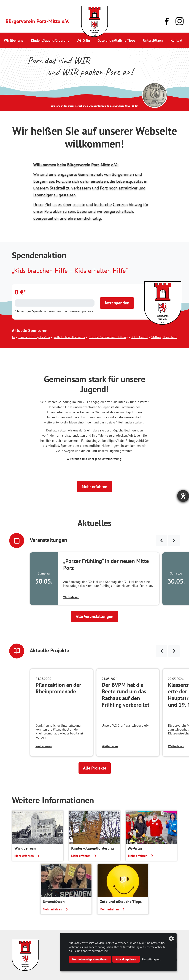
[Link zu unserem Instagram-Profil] (180, 21)
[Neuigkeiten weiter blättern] (174, 651)
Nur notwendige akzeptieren (90, 959)
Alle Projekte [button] (95, 768)
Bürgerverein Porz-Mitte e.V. (37, 21)
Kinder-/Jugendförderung (50, 40)
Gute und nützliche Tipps (116, 40)
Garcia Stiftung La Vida (39, 337)
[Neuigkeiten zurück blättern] (162, 651)
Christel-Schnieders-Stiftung (113, 337)
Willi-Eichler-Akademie (74, 337)
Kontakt (176, 40)
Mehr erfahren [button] (94, 487)
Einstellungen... (151, 959)
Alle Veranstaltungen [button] (94, 616)
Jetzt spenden (117, 303)
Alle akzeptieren (126, 959)
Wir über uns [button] (13, 40)
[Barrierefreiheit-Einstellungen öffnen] (183, 496)
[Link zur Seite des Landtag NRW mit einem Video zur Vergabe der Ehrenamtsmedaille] (155, 95)
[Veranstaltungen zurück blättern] (162, 541)
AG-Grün (84, 40)
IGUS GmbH (144, 337)
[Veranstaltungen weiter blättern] (174, 541)
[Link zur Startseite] (94, 21)
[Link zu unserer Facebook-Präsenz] (167, 21)
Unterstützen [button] (153, 40)
